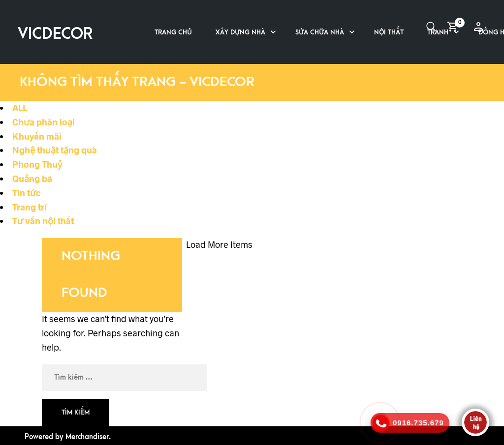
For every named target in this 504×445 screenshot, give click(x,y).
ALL (20, 108)
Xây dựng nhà (240, 32)
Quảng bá (32, 178)
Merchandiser (87, 437)
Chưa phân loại (44, 122)
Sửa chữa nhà (320, 32)
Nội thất (389, 32)
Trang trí (30, 207)
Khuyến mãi (37, 136)
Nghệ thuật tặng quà (55, 150)
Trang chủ (173, 32)
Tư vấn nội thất (43, 221)
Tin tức (27, 193)
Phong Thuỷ (37, 164)
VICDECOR (55, 34)
